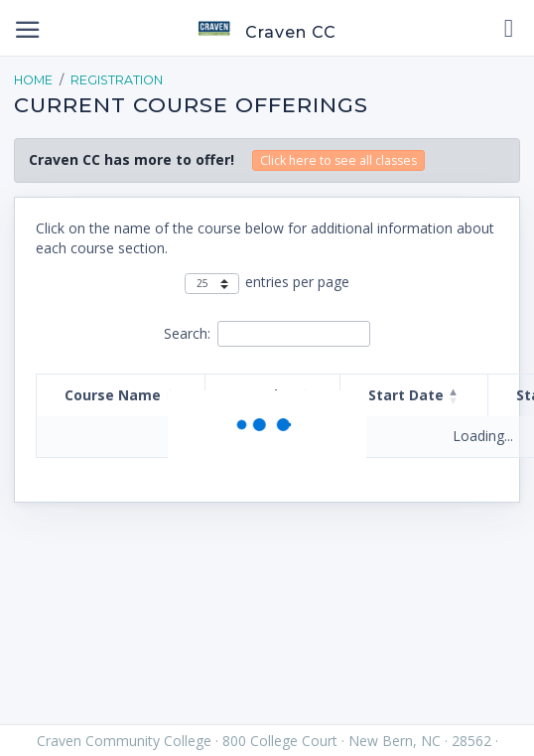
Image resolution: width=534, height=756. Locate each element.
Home (33, 80)
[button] (454, 395)
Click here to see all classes (338, 160)
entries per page (297, 282)
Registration (117, 80)
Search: (187, 333)
